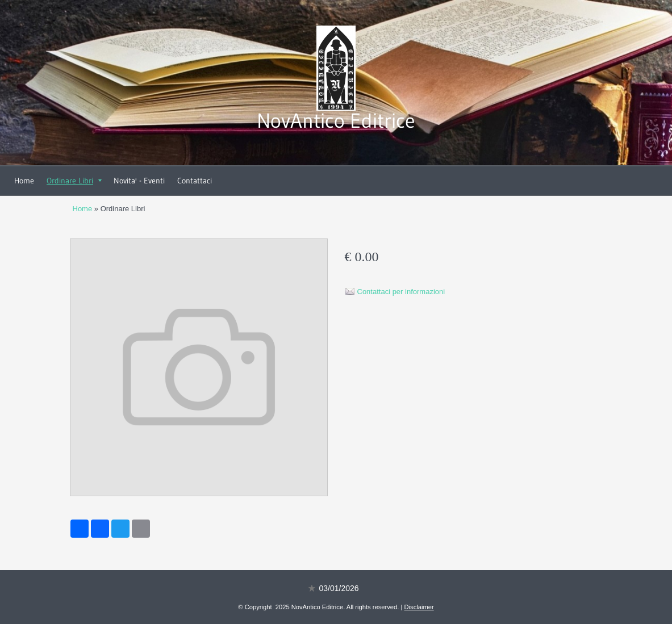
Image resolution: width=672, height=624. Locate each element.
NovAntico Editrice (336, 121)
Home (24, 181)
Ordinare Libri (74, 181)
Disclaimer (419, 607)
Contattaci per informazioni (401, 292)
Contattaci (195, 181)
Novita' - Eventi (139, 181)
